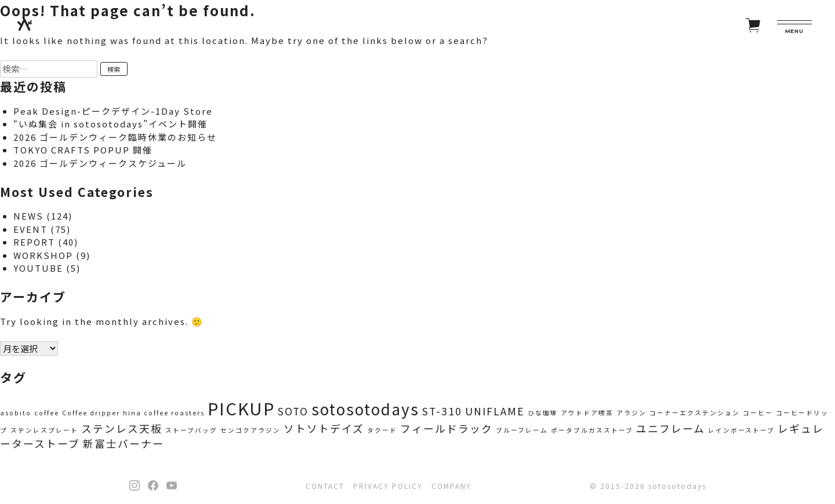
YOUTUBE (38, 268)
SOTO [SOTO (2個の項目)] (293, 411)
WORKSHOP (43, 255)
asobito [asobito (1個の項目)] (16, 413)
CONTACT (325, 486)
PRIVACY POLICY (388, 486)
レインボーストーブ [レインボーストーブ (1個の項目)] (741, 430)
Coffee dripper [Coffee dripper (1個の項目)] (91, 413)
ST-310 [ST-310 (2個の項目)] (442, 411)
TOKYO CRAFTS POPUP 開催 (83, 150)
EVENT (30, 229)
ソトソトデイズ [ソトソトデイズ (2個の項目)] (324, 428)
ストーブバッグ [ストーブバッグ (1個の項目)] (191, 430)
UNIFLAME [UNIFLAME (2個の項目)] (495, 411)
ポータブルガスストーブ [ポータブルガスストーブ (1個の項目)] (592, 430)
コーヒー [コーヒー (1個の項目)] (758, 413)
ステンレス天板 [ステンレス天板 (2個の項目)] (122, 428)
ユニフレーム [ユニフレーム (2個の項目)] (671, 428)
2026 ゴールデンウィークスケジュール (100, 163)
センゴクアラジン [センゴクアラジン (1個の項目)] (251, 430)
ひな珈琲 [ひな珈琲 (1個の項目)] (543, 413)
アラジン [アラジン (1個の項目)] (631, 413)
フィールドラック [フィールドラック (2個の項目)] (446, 428)
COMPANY (451, 486)
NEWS (28, 216)
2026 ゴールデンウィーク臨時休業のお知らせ (115, 137)
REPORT (34, 242)
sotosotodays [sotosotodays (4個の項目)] (365, 409)
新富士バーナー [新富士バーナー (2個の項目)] (124, 443)
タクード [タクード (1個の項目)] (382, 430)
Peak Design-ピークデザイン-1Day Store (113, 111)
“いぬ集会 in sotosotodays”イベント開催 (110, 124)
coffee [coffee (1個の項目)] (47, 413)
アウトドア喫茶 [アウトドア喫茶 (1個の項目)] (587, 413)
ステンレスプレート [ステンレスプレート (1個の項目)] (44, 430)
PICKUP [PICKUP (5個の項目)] (241, 408)
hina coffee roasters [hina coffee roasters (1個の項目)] (164, 413)
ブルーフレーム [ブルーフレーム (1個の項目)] (522, 430)
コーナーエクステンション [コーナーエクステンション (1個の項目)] (695, 413)
